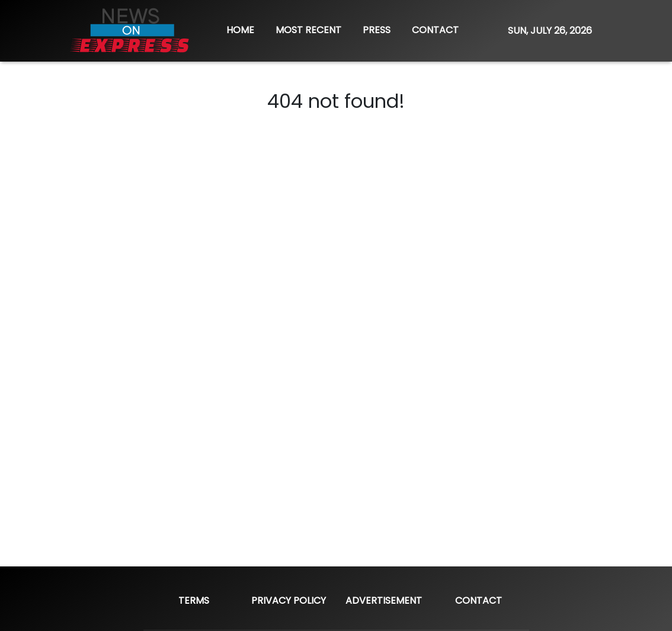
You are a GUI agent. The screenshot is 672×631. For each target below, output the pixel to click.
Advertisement (384, 600)
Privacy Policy (289, 600)
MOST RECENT (308, 30)
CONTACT (435, 30)
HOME (240, 30)
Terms (194, 600)
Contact (479, 600)
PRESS (377, 30)
